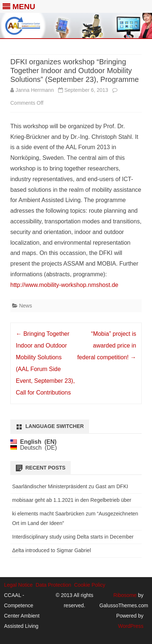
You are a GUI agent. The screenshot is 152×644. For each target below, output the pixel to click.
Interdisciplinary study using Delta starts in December (73, 537)
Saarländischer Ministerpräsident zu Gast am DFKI (70, 486)
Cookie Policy (90, 585)
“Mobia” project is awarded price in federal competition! (107, 346)
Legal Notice (18, 585)
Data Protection (54, 585)
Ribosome (125, 595)
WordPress (131, 626)
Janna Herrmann (35, 90)
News (26, 306)
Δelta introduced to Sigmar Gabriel (52, 550)
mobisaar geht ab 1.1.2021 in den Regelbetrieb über (72, 500)
